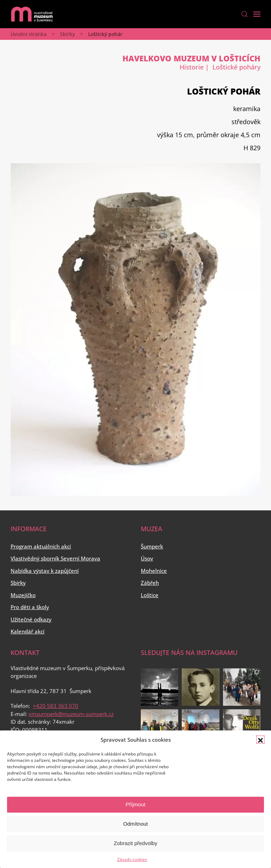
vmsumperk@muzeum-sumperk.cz (71, 714)
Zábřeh (150, 583)
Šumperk (152, 546)
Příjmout (135, 804)
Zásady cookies (132, 859)
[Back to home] (32, 14)
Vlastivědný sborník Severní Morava (55, 558)
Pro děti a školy (30, 607)
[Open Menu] (257, 14)
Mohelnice (154, 571)
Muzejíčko (23, 595)
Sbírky (67, 34)
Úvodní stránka (29, 34)
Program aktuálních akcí (41, 546)
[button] (260, 740)
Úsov (147, 558)
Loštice (150, 595)
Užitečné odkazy (31, 619)
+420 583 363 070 (56, 706)
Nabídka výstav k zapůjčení (45, 571)
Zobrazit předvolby (135, 843)
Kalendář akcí (28, 631)
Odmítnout (135, 824)
